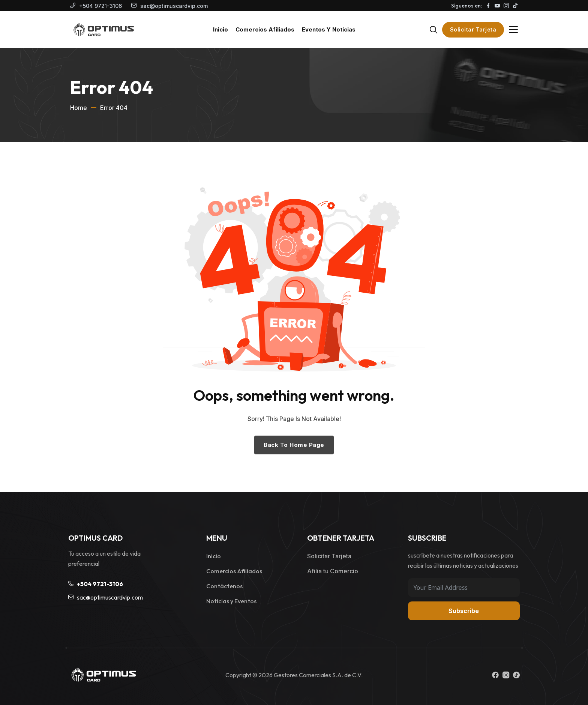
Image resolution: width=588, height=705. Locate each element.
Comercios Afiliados (234, 571)
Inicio (214, 556)
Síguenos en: (466, 6)
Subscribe (464, 611)
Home (79, 108)
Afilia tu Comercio (333, 571)
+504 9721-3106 (100, 6)
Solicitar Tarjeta (473, 29)
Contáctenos (224, 586)
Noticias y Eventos (231, 601)
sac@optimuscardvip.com (174, 6)
